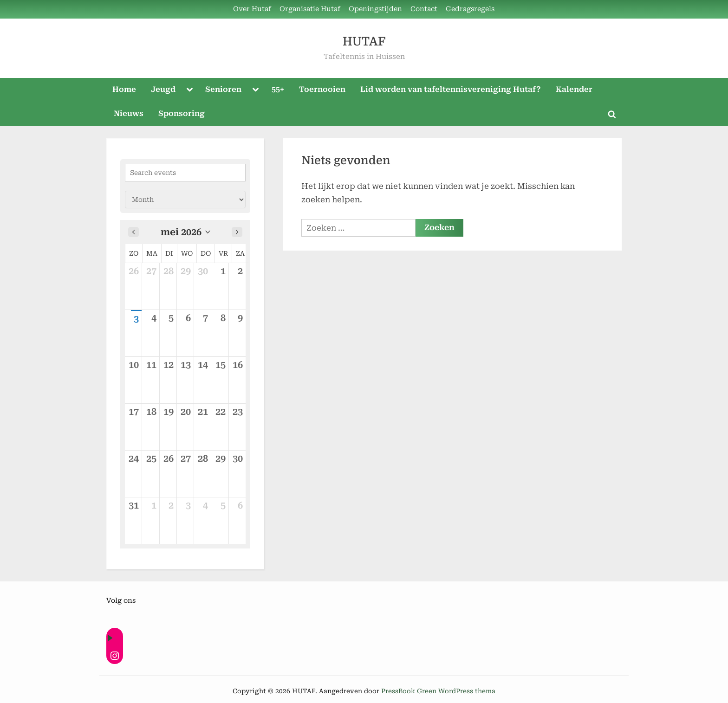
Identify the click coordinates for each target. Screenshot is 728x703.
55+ (278, 89)
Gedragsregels (470, 9)
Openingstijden (375, 9)
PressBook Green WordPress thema (438, 691)
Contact (424, 9)
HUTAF (364, 42)
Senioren (223, 89)
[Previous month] (133, 232)
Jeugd (163, 89)
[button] (185, 232)
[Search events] (185, 173)
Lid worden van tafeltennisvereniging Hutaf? (451, 89)
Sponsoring (182, 113)
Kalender (574, 89)
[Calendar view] (185, 200)
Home (124, 89)
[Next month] (237, 232)
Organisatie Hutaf (310, 9)
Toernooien (322, 89)
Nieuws (129, 113)
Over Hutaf (252, 9)
